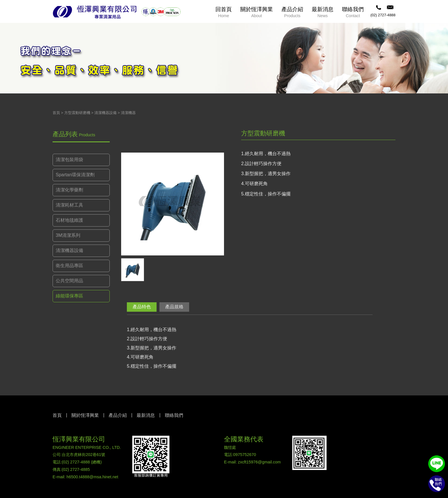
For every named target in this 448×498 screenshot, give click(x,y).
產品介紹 (118, 415)
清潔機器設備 (105, 113)
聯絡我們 (174, 415)
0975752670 (245, 455)
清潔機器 (128, 113)
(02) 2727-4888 (383, 15)
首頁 (56, 113)
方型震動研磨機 (77, 113)
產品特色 (142, 307)
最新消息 (146, 415)
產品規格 (174, 307)
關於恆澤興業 (85, 415)
